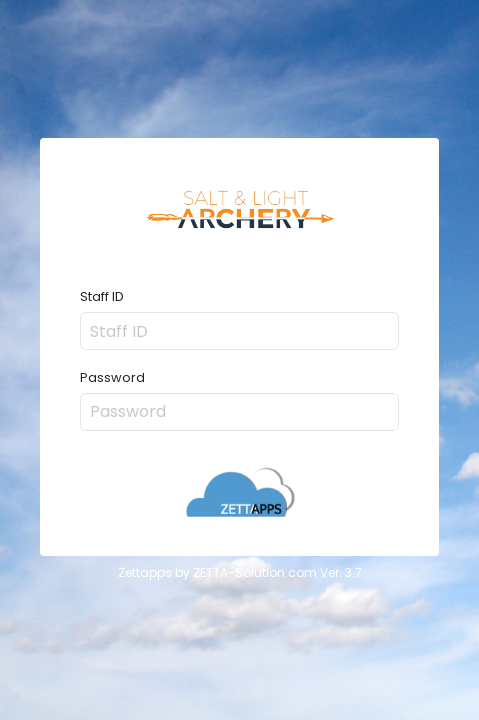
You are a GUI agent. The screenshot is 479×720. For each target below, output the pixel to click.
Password (112, 378)
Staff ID (102, 297)
